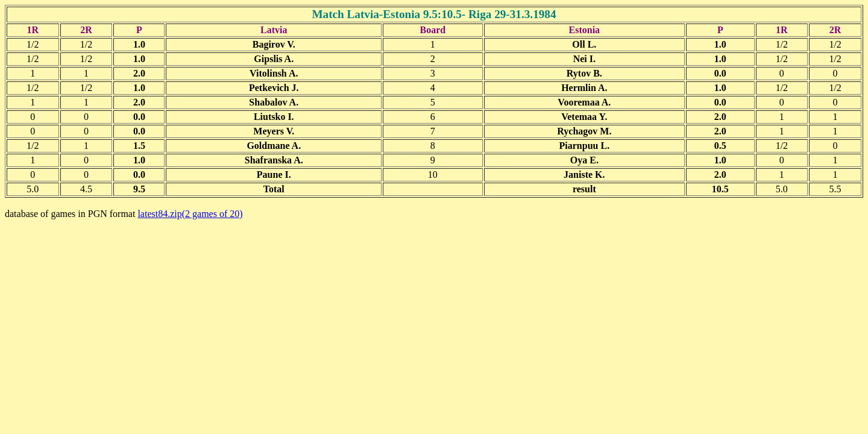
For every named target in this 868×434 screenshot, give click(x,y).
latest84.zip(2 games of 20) (190, 214)
